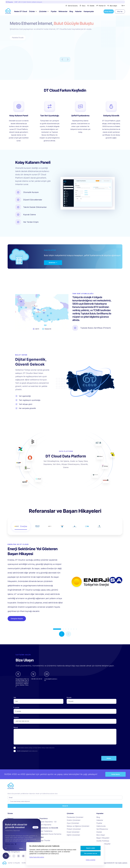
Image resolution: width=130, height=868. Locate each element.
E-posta (16, 707)
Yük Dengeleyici (14, 852)
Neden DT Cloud (21, 11)
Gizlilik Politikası (103, 841)
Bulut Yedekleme (46, 831)
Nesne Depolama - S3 (48, 822)
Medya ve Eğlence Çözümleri (78, 826)
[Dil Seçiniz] (123, 6)
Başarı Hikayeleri (103, 838)
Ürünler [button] (32, 11)
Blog (71, 11)
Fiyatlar (54, 11)
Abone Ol (65, 806)
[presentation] (29, 759)
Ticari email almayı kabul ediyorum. (20, 801)
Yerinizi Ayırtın (115, 774)
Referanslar (63, 11)
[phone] (37, 679)
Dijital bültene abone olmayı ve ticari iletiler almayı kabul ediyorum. (36, 748)
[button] (62, 634)
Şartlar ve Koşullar (103, 844)
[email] (51, 679)
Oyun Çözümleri (73, 823)
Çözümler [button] (43, 11)
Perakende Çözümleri (75, 817)
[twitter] (19, 856)
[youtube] (14, 856)
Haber (35, 827)
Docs (82, 6)
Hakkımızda (101, 826)
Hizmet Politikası (51, 863)
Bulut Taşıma (44, 846)
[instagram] (23, 856)
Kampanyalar (89, 11)
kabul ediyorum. (27, 751)
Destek (91, 6)
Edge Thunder (45, 840)
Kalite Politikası (39, 863)
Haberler (78, 11)
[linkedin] (9, 856)
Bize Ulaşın (112, 6)
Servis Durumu (72, 6)
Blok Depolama (45, 825)
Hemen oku (11, 844)
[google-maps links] (22, 679)
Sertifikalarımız (102, 829)
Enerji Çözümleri (73, 832)
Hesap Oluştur (109, 11)
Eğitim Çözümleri (73, 835)
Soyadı (69, 697)
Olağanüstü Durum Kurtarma (50, 834)
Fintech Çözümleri (74, 829)
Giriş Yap (120, 11)
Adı (15, 697)
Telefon (16, 717)
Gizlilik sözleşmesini (23, 751)
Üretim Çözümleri (74, 820)
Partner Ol (101, 6)
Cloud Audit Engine (47, 843)
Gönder (109, 758)
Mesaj (16, 727)
